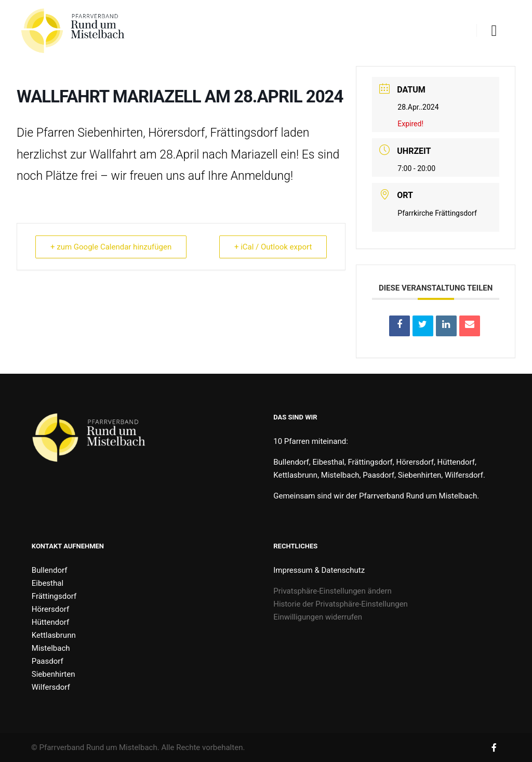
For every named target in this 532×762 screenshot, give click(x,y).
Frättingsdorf (54, 596)
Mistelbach (51, 648)
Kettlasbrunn (54, 635)
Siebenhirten (54, 674)
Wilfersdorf (51, 687)
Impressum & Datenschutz (319, 570)
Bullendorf (50, 570)
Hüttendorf (50, 622)
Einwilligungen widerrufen (318, 617)
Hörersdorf (50, 609)
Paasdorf (48, 661)
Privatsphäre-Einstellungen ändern (332, 591)
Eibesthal (48, 583)
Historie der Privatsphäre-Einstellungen (341, 604)
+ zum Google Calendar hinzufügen (111, 247)
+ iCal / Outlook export (273, 247)
